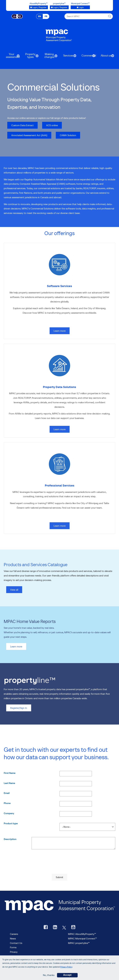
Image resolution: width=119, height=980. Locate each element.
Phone (7, 803)
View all (14, 590)
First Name (10, 773)
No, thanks (49, 975)
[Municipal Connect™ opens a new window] (80, 7)
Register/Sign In (19, 708)
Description (10, 839)
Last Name (9, 783)
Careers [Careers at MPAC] (14, 934)
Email (7, 793)
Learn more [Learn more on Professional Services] (60, 526)
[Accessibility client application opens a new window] (17, 16)
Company (9, 813)
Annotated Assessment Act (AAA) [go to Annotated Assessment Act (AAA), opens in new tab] (27, 135)
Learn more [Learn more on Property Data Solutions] (60, 429)
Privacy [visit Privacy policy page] (14, 952)
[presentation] (59, 866)
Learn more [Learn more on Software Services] (60, 331)
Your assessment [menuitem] (11, 57)
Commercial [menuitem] (87, 57)
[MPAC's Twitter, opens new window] (64, 927)
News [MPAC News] (13, 938)
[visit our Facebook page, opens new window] (46, 927)
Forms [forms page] (13, 947)
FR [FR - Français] (46, 16)
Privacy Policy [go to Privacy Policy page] (66, 967)
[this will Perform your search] (110, 16)
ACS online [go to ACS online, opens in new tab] (50, 125)
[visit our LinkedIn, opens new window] (55, 927)
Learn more (16, 646)
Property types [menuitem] (30, 57)
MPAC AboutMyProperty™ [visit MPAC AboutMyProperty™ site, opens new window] (82, 934)
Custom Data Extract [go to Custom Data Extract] (21, 125)
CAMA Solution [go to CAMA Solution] (66, 135)
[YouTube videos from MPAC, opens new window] (73, 927)
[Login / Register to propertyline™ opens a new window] (59, 7)
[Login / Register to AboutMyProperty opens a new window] (39, 7)
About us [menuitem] (106, 57)
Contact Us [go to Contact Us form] (16, 943)
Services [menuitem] (68, 57)
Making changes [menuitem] (49, 57)
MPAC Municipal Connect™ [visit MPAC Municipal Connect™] (82, 938)
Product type (11, 823)
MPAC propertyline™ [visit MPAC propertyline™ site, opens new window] (79, 943)
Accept (67, 975)
